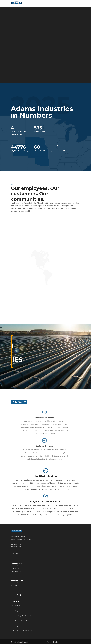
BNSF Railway (16, 605)
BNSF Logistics (16, 610)
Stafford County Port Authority (22, 630)
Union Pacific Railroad (19, 620)
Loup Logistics (16, 625)
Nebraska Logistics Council (21, 615)
